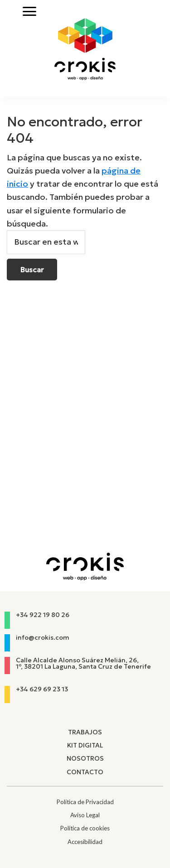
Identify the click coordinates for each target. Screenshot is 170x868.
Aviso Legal (85, 815)
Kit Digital (85, 745)
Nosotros (85, 758)
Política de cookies (85, 828)
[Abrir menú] (29, 11)
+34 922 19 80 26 (43, 615)
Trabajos (85, 732)
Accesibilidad (85, 842)
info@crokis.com (43, 637)
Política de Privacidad (85, 802)
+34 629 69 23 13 (42, 689)
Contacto (85, 772)
